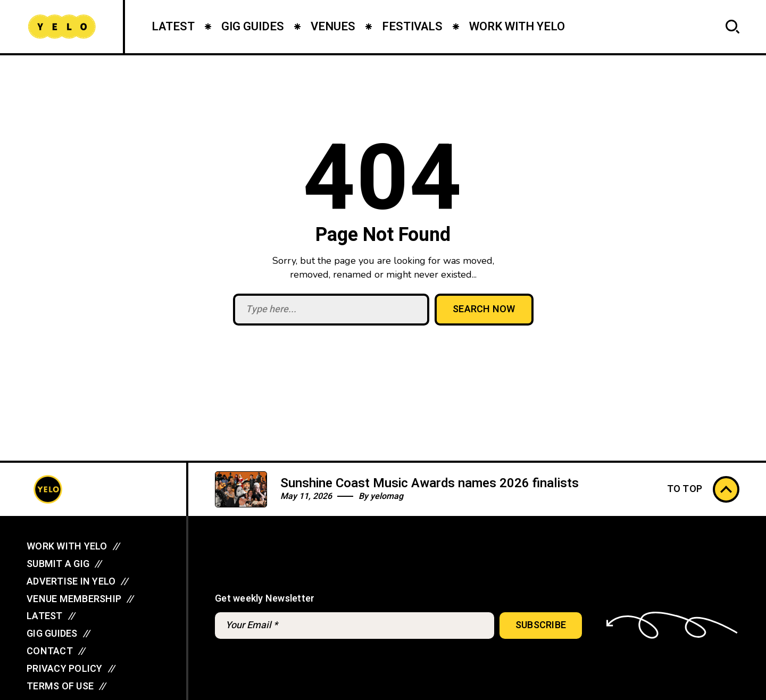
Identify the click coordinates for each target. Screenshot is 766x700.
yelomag (387, 496)
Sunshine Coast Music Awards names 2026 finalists (430, 483)
